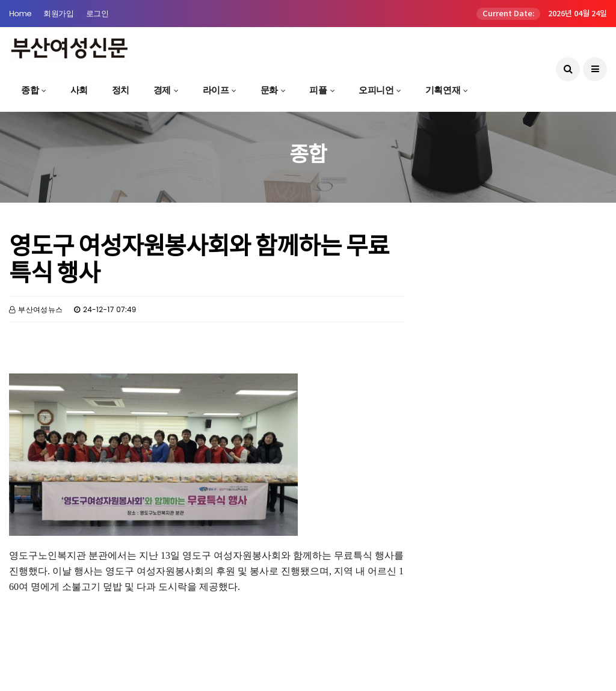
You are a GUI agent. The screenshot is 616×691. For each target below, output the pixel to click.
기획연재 (443, 90)
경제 (162, 90)
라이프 (216, 90)
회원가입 (58, 14)
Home (20, 14)
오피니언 (376, 90)
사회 (79, 90)
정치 (121, 90)
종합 (30, 90)
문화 (269, 90)
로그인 (97, 14)
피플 (318, 90)
